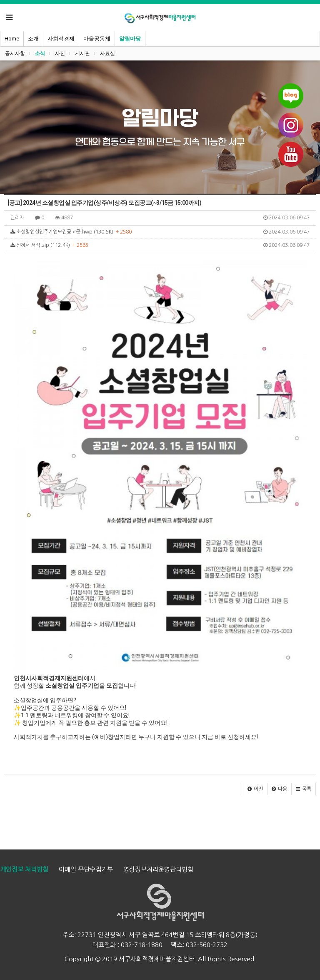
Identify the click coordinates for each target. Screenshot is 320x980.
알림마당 (130, 39)
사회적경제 (61, 39)
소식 (40, 53)
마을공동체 (97, 39)
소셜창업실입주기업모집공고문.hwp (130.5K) (160, 232)
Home (12, 39)
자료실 (107, 53)
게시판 (82, 53)
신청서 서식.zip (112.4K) (160, 245)
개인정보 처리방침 (24, 869)
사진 (60, 53)
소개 (33, 39)
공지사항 (15, 53)
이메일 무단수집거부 (86, 869)
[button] (255, 789)
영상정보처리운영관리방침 (158, 869)
